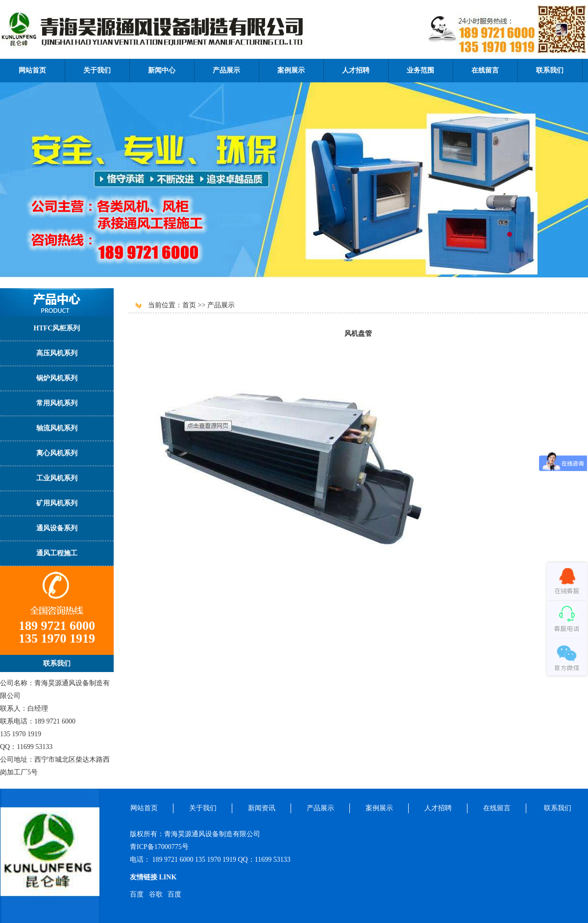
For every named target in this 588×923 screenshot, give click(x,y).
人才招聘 (356, 70)
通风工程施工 (57, 553)
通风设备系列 (57, 528)
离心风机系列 (57, 453)
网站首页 (32, 70)
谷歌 (156, 894)
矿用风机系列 (57, 503)
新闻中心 (162, 70)
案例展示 (291, 70)
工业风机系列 (57, 478)
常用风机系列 (57, 403)
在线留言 (485, 70)
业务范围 (420, 70)
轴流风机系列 (57, 428)
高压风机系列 (57, 353)
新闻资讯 (262, 808)
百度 (137, 894)
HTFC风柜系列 (57, 328)
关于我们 (97, 70)
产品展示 (226, 70)
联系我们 (550, 70)
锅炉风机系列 (57, 378)
